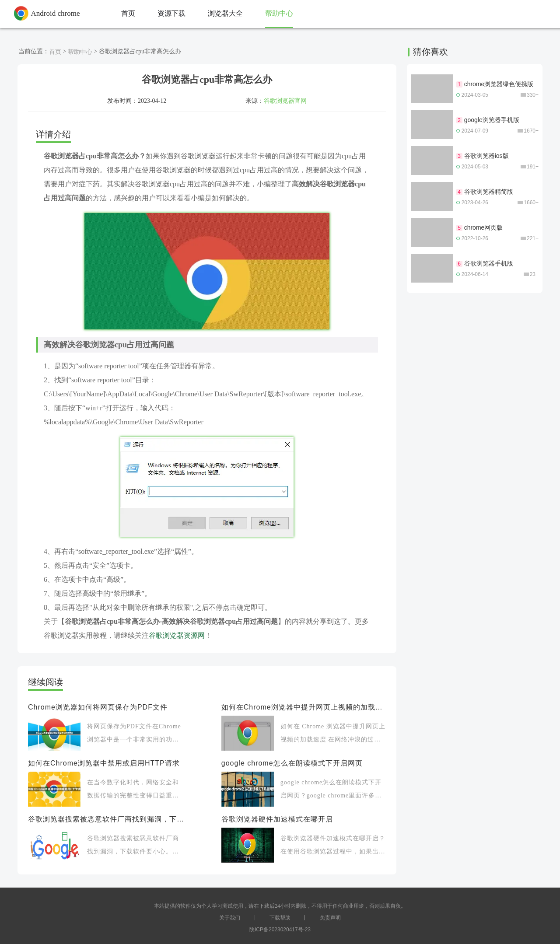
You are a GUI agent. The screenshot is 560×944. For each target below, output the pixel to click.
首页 (55, 52)
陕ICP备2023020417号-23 (280, 930)
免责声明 (330, 918)
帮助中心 (80, 52)
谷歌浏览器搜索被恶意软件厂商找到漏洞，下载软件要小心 (106, 819)
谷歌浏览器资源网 (177, 635)
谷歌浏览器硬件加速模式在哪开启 (277, 819)
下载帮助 (280, 918)
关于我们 (230, 918)
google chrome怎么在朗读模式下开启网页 (292, 763)
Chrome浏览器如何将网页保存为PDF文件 (98, 707)
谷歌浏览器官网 (285, 101)
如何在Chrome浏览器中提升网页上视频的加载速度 (304, 707)
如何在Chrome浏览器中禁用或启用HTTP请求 (104, 763)
